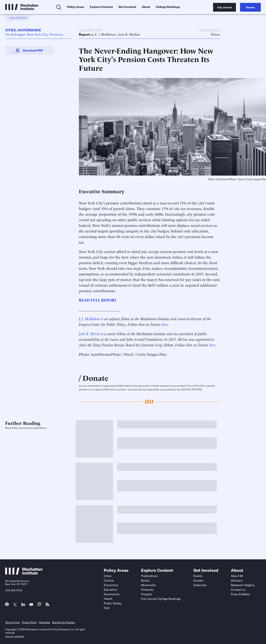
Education (110, 590)
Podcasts (147, 590)
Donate (96, 378)
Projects (146, 594)
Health (108, 599)
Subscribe (200, 585)
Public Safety (113, 603)
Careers (198, 580)
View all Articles (18, 18)
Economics (111, 585)
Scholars (237, 580)
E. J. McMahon (106, 34)
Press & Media (240, 594)
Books (145, 580)
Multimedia (149, 585)
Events (198, 576)
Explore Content (101, 7)
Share (215, 34)
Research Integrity (243, 585)
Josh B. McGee (129, 34)
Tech (107, 608)
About (146, 7)
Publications (149, 576)
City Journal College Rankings (161, 599)
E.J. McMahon (89, 318)
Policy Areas (76, 7)
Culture (109, 580)
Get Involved (127, 7)
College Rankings (168, 7)
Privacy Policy (29, 622)
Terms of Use (12, 622)
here (165, 324)
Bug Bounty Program (63, 622)
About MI (237, 576)
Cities (10, 30)
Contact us (238, 590)
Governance (29, 30)
